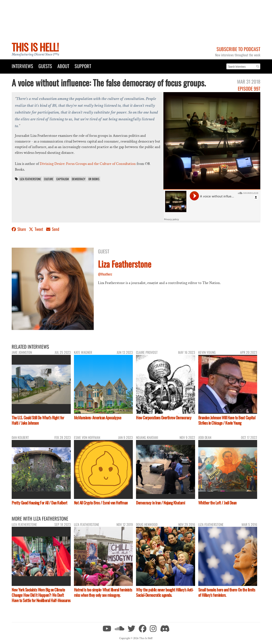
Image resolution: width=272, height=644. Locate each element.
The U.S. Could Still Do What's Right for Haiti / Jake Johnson (38, 420)
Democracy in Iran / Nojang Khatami (160, 503)
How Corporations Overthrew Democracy (164, 418)
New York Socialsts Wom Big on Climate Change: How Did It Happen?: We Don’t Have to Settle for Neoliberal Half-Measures (41, 595)
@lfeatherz (105, 274)
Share (19, 229)
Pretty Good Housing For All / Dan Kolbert (40, 503)
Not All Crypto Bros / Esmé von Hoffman (101, 503)
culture (49, 179)
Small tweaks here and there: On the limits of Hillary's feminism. (227, 592)
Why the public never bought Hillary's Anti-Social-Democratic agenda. (165, 592)
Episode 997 (249, 88)
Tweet (36, 229)
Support (83, 66)
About (63, 66)
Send (53, 229)
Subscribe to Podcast (238, 49)
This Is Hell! (35, 47)
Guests (45, 66)
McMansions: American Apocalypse (98, 418)
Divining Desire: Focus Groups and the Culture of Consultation (88, 164)
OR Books (94, 179)
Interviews (22, 66)
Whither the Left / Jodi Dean (217, 503)
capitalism (63, 179)
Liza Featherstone (30, 179)
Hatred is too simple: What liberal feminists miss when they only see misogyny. (103, 592)
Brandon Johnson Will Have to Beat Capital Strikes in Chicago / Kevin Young (227, 420)
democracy (79, 179)
